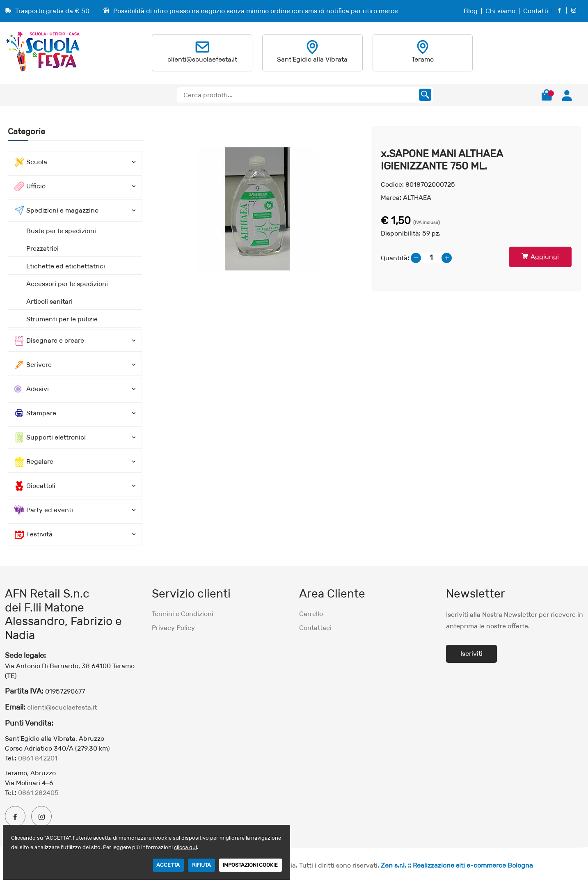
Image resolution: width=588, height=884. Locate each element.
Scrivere (33, 365)
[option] (258, 209)
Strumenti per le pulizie (62, 319)
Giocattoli (35, 486)
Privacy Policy (173, 628)
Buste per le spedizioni (61, 231)
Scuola (31, 162)
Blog (471, 11)
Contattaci (315, 628)
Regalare (34, 462)
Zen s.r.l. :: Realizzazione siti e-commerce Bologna (457, 865)
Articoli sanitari (49, 301)
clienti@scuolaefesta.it (202, 59)
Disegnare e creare (49, 341)
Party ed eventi (44, 510)
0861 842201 (38, 758)
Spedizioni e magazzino (56, 211)
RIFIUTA (201, 865)
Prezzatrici (42, 248)
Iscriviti (471, 654)
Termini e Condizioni (183, 614)
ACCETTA (168, 865)
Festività (33, 534)
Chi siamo (500, 11)
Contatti (536, 11)
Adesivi (32, 389)
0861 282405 (38, 793)
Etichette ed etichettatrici (66, 266)
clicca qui (185, 847)
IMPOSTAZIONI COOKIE (250, 865)
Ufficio (30, 186)
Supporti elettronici (50, 437)
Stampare (35, 413)
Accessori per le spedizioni (67, 284)
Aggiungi (540, 257)
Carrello (311, 614)
